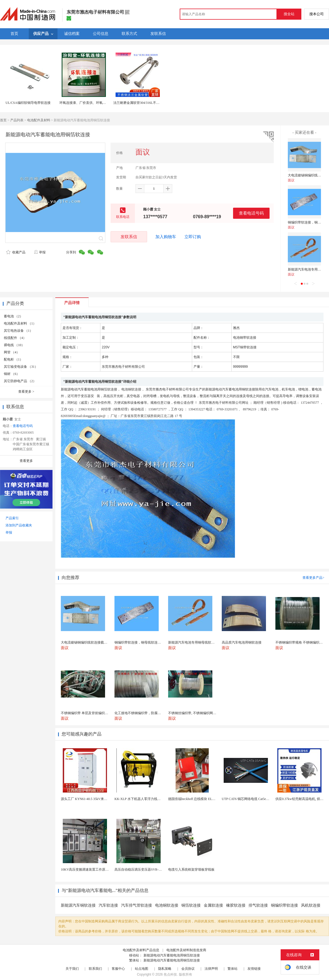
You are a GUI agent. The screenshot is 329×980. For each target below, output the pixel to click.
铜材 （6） (12, 374)
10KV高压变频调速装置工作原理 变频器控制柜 (95, 870)
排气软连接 (258, 905)
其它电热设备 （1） (18, 331)
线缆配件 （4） (15, 338)
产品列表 (17, 120)
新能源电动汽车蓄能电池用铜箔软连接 (172, 955)
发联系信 (129, 237)
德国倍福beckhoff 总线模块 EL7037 (193, 799)
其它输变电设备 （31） (21, 367)
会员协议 (188, 969)
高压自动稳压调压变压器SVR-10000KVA (144, 870)
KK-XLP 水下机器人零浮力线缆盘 (139, 799)
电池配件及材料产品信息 (141, 950)
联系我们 (95, 969)
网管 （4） (12, 352)
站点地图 (142, 969)
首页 (3, 120)
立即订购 (193, 237)
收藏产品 (16, 252)
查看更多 (26, 392)
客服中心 (118, 969)
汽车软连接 (108, 905)
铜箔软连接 (191, 905)
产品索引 (12, 518)
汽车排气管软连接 (137, 905)
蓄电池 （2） (13, 316)
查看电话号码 (251, 213)
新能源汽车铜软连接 (78, 905)
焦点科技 (170, 974)
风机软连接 (311, 905)
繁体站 (233, 969)
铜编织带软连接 (284, 905)
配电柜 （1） (13, 359)
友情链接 (254, 969)
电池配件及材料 (39, 120)
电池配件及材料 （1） (20, 323)
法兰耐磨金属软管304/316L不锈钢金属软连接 (146, 103)
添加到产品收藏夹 (19, 525)
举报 (40, 252)
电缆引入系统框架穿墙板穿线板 (191, 870)
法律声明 (211, 969)
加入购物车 (166, 237)
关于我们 (72, 969)
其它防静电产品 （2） (20, 381)
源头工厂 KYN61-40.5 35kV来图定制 (87, 799)
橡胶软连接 (236, 905)
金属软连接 (213, 905)
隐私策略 (165, 969)
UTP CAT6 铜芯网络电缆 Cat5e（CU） (250, 799)
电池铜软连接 (167, 905)
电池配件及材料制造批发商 (186, 950)
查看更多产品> (313, 578)
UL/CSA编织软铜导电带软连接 (28, 103)
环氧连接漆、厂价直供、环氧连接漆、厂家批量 (94, 103)
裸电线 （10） (14, 345)
